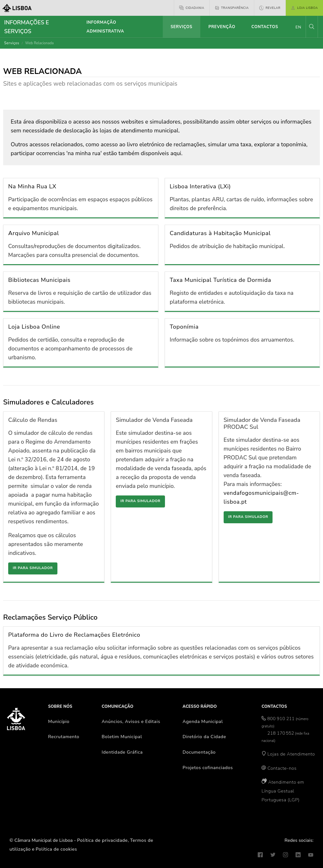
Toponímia (184, 327)
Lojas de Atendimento (291, 754)
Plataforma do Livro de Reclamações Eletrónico (74, 635)
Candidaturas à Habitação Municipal (220, 233)
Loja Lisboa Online (34, 327)
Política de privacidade (103, 840)
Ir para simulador (33, 568)
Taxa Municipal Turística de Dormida (220, 280)
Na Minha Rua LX (32, 186)
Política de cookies (56, 849)
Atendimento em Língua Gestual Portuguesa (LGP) (283, 791)
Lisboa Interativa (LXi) (200, 186)
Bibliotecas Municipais (39, 280)
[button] (312, 27)
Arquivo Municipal (34, 233)
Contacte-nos (282, 768)
